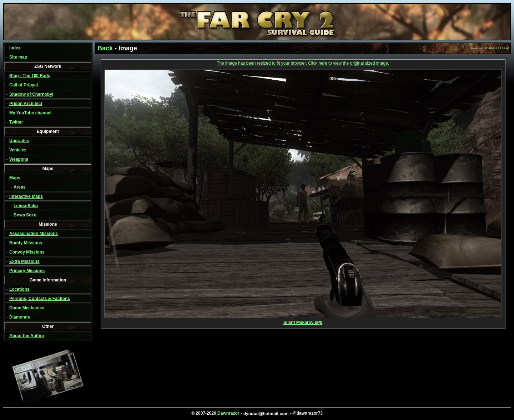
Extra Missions (24, 261)
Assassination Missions (34, 234)
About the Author (27, 336)
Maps (15, 178)
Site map (18, 57)
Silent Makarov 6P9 (303, 321)
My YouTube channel (30, 113)
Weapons (19, 159)
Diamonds (20, 317)
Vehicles (18, 150)
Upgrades (19, 141)
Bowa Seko (25, 215)
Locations (19, 289)
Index (15, 48)
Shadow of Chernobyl (31, 94)
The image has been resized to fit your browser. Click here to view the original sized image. (303, 63)
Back (105, 48)
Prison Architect (26, 104)
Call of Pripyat (24, 85)
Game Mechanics (27, 308)
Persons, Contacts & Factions (40, 299)
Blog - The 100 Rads (30, 76)
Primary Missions (27, 271)
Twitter (16, 122)
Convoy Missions (27, 252)
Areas (19, 187)
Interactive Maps (26, 196)
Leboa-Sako (26, 206)
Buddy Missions (26, 243)
